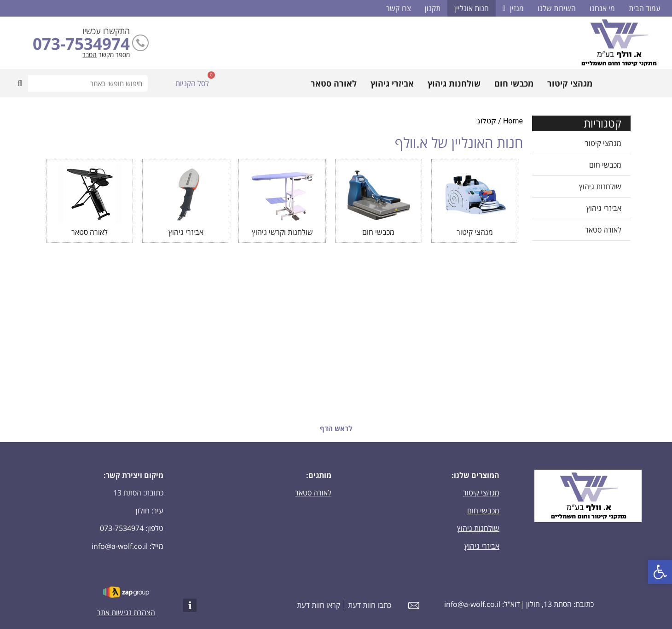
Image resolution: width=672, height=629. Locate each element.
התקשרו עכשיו (106, 31)
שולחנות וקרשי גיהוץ (282, 232)
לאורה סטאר (334, 83)
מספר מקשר (114, 55)
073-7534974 (81, 43)
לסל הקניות (192, 83)
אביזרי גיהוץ (392, 83)
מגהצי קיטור (570, 83)
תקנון (433, 8)
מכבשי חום (514, 83)
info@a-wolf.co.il (120, 546)
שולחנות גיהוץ (454, 83)
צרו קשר (399, 8)
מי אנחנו (602, 8)
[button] (660, 572)
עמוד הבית (645, 8)
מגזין (513, 8)
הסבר (90, 55)
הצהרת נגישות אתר (126, 612)
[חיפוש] (20, 83)
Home (513, 121)
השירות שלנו (557, 8)
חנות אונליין (472, 8)
